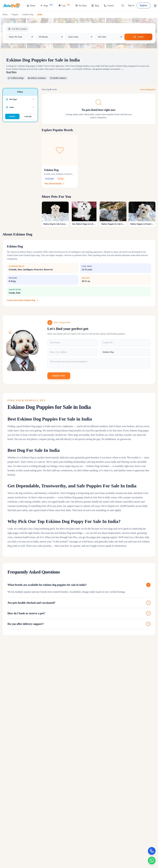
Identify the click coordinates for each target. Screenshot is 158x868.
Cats (64, 5)
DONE (12, 117)
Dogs (47, 5)
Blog (95, 6)
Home (31, 6)
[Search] (123, 6)
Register (144, 5)
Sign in (131, 5)
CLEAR (28, 117)
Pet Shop (81, 6)
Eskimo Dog (28, 14)
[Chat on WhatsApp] (151, 860)
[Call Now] (151, 850)
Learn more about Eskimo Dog (23, 300)
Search (138, 37)
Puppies (15, 14)
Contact (109, 6)
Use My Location (17, 29)
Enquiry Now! (59, 376)
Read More (11, 72)
